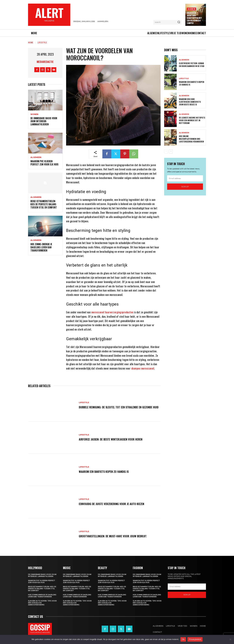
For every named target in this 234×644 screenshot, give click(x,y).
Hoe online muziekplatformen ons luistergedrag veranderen (191, 139)
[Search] (179, 22)
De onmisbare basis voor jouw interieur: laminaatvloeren (44, 121)
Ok (183, 639)
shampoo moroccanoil (143, 368)
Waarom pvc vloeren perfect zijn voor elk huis (44, 163)
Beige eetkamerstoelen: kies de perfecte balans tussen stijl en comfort (44, 204)
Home (31, 42)
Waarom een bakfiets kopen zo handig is (105, 471)
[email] (185, 178)
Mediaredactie (45, 62)
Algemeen (191, 9)
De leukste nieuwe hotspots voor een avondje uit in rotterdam (192, 120)
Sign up (185, 187)
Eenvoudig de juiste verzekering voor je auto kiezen (113, 504)
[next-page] (171, 151)
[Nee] (230, 639)
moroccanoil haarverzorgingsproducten (112, 312)
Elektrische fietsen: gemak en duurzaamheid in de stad (192, 64)
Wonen (34, 114)
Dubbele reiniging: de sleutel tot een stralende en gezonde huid (118, 407)
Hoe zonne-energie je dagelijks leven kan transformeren (41, 247)
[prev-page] (166, 151)
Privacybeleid (195, 639)
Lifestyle (42, 42)
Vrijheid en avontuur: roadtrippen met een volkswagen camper (194, 18)
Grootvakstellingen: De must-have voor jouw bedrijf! (114, 536)
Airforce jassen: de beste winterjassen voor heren (113, 439)
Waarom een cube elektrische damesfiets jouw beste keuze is (190, 102)
